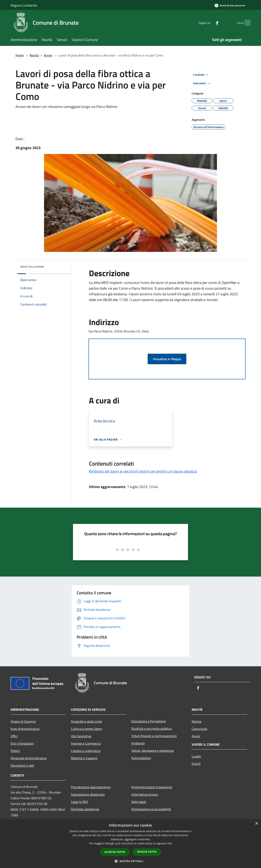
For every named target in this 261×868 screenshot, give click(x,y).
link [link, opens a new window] (170, 843)
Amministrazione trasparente (152, 787)
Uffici (14, 736)
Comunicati (200, 729)
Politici (15, 751)
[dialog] (130, 844)
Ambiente (138, 743)
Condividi (201, 75)
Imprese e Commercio (86, 743)
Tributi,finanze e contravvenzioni (154, 736)
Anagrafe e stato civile (86, 721)
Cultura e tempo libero (86, 729)
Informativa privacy (145, 794)
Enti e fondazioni (22, 743)
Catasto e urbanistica (86, 751)
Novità (34, 55)
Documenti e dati (22, 765)
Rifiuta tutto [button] (147, 852)
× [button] (256, 824)
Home (20, 55)
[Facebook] (209, 23)
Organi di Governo (23, 721)
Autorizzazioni (141, 758)
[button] (130, 861)
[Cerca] (246, 23)
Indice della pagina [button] (32, 267)
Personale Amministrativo (29, 758)
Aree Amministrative (25, 729)
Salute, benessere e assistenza (153, 751)
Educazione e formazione (149, 721)
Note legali (139, 802)
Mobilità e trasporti (84, 758)
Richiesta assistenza (85, 809)
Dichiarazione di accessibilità (151, 809)
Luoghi (196, 756)
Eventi (196, 764)
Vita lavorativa (81, 736)
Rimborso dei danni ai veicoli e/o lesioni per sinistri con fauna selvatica (143, 471)
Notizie (197, 721)
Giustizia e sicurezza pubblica (152, 728)
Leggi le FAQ (80, 802)
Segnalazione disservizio (88, 794)
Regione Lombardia (24, 5)
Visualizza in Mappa (167, 359)
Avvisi (48, 55)
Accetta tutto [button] (115, 852)
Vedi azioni (202, 83)
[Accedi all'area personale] (230, 5)
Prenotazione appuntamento (91, 787)
